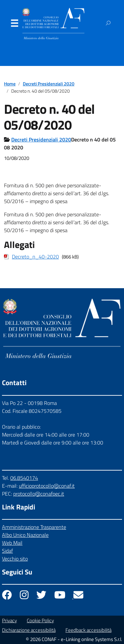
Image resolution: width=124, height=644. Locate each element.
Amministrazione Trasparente (34, 527)
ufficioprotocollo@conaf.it (47, 486)
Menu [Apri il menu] (14, 25)
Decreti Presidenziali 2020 (49, 84)
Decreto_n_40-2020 (35, 257)
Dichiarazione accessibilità (29, 630)
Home (10, 84)
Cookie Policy (40, 620)
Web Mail (12, 543)
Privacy (9, 620)
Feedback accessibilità (88, 630)
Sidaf (7, 551)
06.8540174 (24, 478)
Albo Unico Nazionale (25, 535)
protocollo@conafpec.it (39, 494)
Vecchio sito (15, 559)
